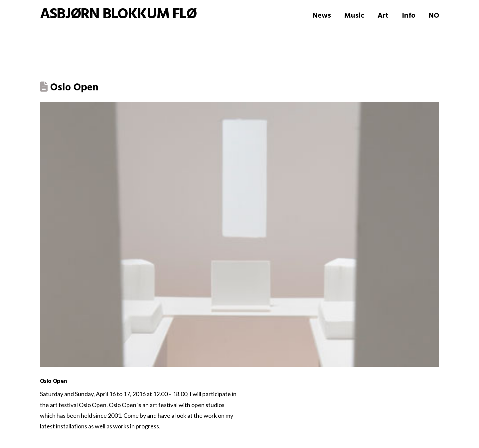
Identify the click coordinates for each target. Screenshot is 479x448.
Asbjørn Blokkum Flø (118, 15)
